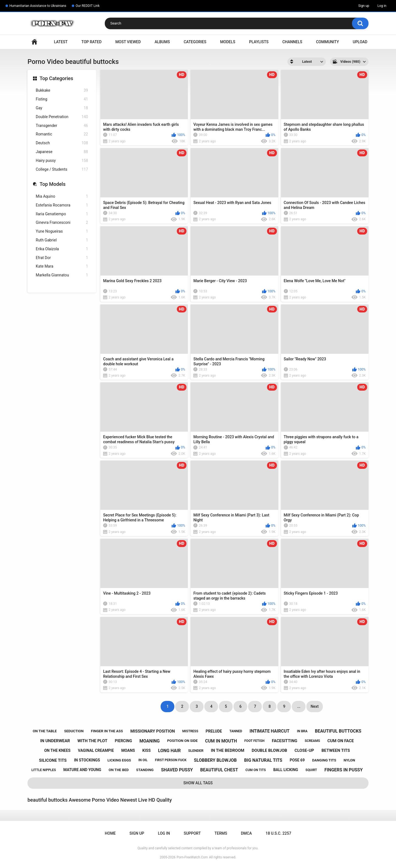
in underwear (55, 741)
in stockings (87, 760)
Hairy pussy (62, 161)
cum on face (341, 741)
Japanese (62, 152)
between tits (336, 750)
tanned (236, 731)
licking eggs (119, 760)
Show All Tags (198, 783)
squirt (311, 770)
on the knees (57, 750)
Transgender (62, 126)
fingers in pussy (344, 770)
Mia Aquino (62, 196)
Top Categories (56, 78)
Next (314, 706)
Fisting (62, 99)
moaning (150, 741)
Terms (221, 833)
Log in (382, 6)
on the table (45, 731)
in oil (143, 760)
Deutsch (62, 143)
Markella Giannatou (62, 275)
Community (327, 42)
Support (192, 833)
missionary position (153, 731)
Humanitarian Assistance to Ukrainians (38, 6)
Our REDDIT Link (88, 6)
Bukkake (62, 90)
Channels (292, 42)
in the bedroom (228, 750)
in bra (302, 731)
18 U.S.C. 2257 (278, 833)
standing (145, 770)
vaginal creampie (96, 750)
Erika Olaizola (62, 249)
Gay (62, 108)
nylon (349, 760)
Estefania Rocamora (62, 205)
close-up (304, 750)
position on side (182, 741)
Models (228, 42)
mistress (190, 731)
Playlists (259, 42)
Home (34, 42)
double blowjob (269, 750)
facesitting (285, 741)
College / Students (62, 169)
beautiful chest (219, 770)
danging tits (324, 760)
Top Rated (91, 42)
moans (128, 750)
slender (196, 751)
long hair (169, 751)
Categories (195, 42)
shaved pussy (177, 770)
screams (312, 741)
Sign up (364, 6)
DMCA (246, 833)
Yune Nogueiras (62, 231)
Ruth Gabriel (62, 240)
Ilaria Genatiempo (62, 214)
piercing (123, 741)
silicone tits (53, 760)
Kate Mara (62, 266)
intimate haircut (270, 731)
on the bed (119, 770)
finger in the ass (107, 731)
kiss (147, 750)
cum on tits (256, 770)
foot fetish (255, 741)
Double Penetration (62, 117)
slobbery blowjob (215, 760)
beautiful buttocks (338, 731)
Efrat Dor (62, 258)
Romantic (62, 134)
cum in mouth (221, 741)
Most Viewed (128, 42)
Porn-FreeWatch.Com (192, 857)
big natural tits (263, 760)
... (299, 706)
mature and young (82, 770)
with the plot (92, 741)
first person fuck (171, 760)
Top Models (53, 184)
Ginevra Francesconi (62, 223)
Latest (61, 42)
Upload (360, 42)
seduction (74, 731)
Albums (162, 42)
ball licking (286, 770)
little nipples (44, 770)
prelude (214, 731)
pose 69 (297, 760)
